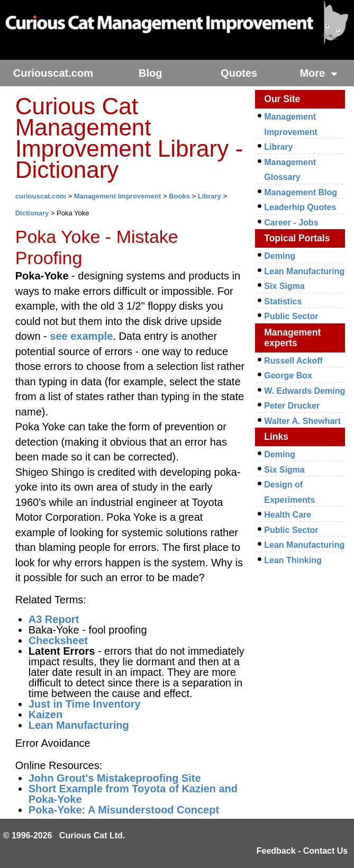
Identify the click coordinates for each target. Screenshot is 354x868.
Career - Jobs (291, 223)
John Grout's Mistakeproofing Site (115, 778)
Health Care (288, 515)
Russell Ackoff (293, 361)
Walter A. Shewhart (302, 421)
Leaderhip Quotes (300, 207)
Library (210, 196)
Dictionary (32, 213)
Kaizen (46, 715)
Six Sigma (284, 286)
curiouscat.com (41, 196)
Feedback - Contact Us (302, 851)
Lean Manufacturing (79, 725)
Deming (280, 256)
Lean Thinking (293, 560)
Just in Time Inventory (85, 704)
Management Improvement (118, 196)
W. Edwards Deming (305, 391)
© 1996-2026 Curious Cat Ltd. (64, 835)
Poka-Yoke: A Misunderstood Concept (124, 810)
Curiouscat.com (53, 73)
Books (179, 196)
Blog (150, 73)
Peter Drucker (292, 406)
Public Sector (291, 316)
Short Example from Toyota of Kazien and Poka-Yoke (133, 794)
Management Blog (301, 192)
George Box (288, 376)
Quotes (239, 73)
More (318, 73)
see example (81, 336)
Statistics (283, 301)
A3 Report (54, 619)
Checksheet (58, 640)
